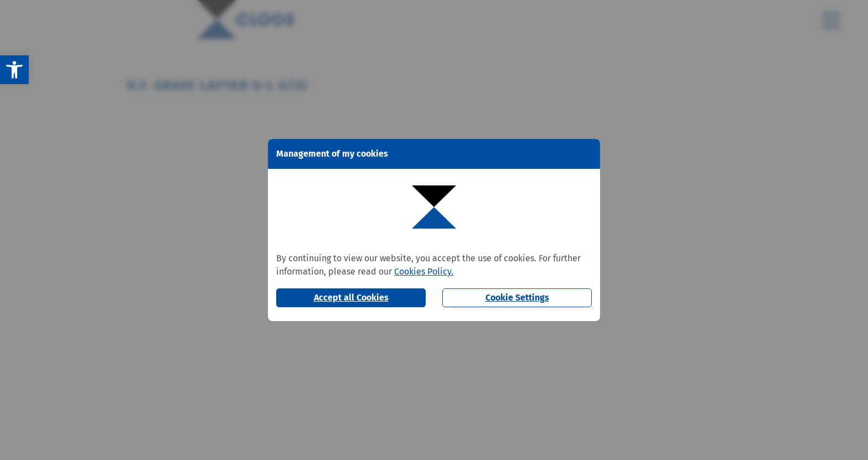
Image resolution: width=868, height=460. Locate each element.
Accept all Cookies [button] (351, 298)
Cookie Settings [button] (517, 298)
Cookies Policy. (424, 272)
